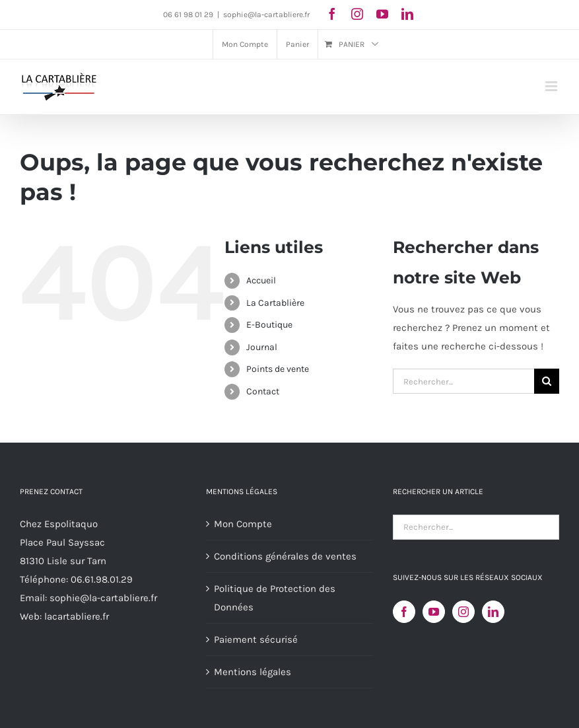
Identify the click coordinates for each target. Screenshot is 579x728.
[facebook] (332, 14)
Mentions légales (253, 672)
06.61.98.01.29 (102, 579)
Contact (263, 391)
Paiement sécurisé (256, 639)
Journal (262, 347)
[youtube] (382, 14)
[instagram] (357, 14)
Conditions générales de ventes (285, 556)
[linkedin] (407, 14)
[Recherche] (547, 381)
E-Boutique (269, 325)
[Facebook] (404, 612)
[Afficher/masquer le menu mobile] (552, 86)
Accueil (261, 280)
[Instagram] (463, 612)
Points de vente (278, 369)
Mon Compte (243, 524)
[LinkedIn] (493, 612)
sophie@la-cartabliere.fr (266, 15)
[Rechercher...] (463, 381)
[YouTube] (434, 612)
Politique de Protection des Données (275, 598)
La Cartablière (275, 303)
